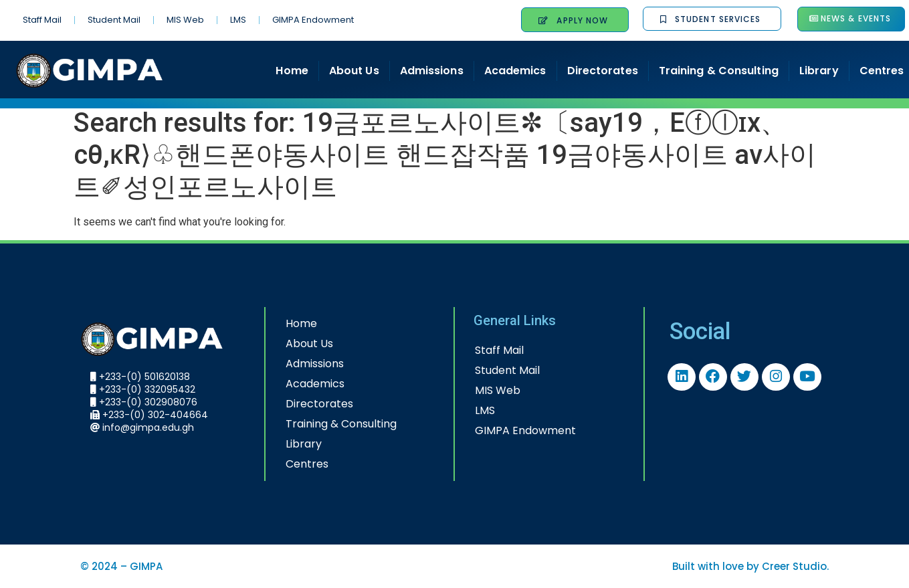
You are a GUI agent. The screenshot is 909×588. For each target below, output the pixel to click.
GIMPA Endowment (313, 20)
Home (292, 71)
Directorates (603, 71)
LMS (238, 20)
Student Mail (114, 20)
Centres (307, 464)
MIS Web (185, 20)
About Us (354, 71)
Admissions (432, 71)
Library (819, 71)
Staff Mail (42, 20)
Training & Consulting (719, 71)
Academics (515, 71)
